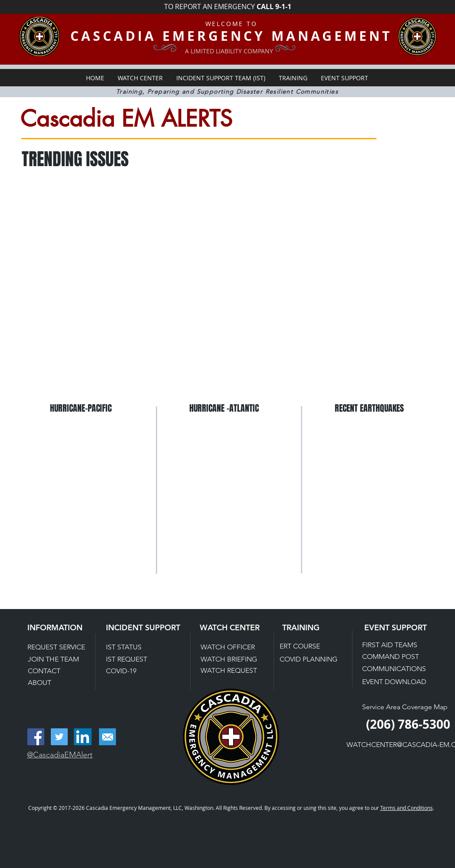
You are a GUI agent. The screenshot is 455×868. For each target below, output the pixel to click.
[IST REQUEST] (136, 659)
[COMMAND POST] (393, 657)
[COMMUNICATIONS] (395, 669)
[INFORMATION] (64, 627)
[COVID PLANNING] (309, 659)
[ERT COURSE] (310, 647)
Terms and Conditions (407, 808)
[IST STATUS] (136, 647)
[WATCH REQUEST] (229, 671)
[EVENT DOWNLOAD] (395, 682)
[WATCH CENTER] (236, 627)
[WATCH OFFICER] (231, 647)
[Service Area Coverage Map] (406, 707)
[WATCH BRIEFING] (229, 660)
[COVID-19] (136, 671)
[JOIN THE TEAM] (59, 659)
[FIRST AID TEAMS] (393, 645)
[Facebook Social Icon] (36, 737)
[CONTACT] (59, 671)
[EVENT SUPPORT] (401, 627)
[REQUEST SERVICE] (60, 647)
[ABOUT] (59, 683)
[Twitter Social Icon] (59, 737)
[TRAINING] (308, 627)
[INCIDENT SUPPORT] (144, 627)
